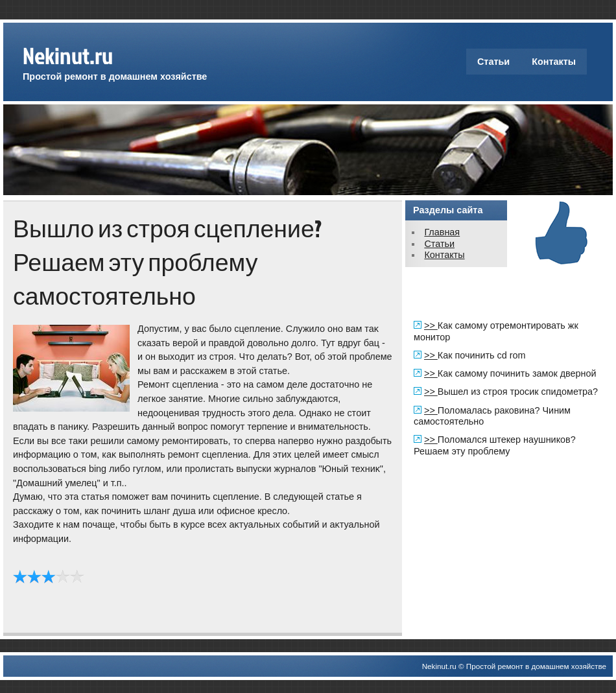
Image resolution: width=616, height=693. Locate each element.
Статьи (493, 62)
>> (431, 325)
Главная (442, 232)
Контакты (554, 62)
